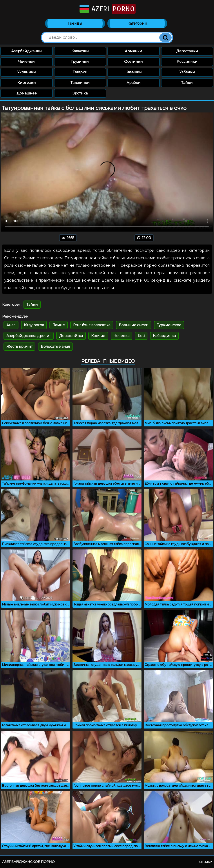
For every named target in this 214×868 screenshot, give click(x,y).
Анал (11, 325)
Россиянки (187, 62)
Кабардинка (164, 336)
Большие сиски (134, 325)
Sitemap (206, 862)
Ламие (59, 325)
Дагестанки (187, 51)
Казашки (134, 72)
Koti (141, 336)
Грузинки (80, 62)
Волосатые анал (55, 347)
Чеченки (26, 62)
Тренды (75, 23)
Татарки (80, 72)
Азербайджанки (26, 51)
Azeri (107, 9)
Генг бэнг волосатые (92, 325)
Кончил (98, 336)
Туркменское (169, 325)
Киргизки (27, 83)
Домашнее (27, 93)
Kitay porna (34, 325)
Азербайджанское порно (28, 862)
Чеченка (122, 336)
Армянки (133, 51)
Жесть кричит (19, 347)
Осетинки (133, 62)
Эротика (80, 93)
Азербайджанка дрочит (29, 336)
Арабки (134, 83)
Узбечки (187, 72)
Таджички (80, 83)
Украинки (26, 72)
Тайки (187, 83)
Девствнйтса (71, 336)
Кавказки (80, 51)
